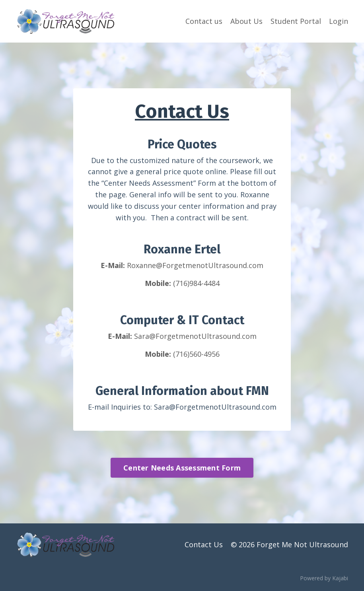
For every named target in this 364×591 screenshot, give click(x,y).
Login (339, 21)
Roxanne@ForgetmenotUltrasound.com (195, 265)
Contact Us (204, 544)
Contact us (204, 21)
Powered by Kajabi (324, 578)
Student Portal (296, 21)
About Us (246, 21)
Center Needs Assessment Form (182, 468)
